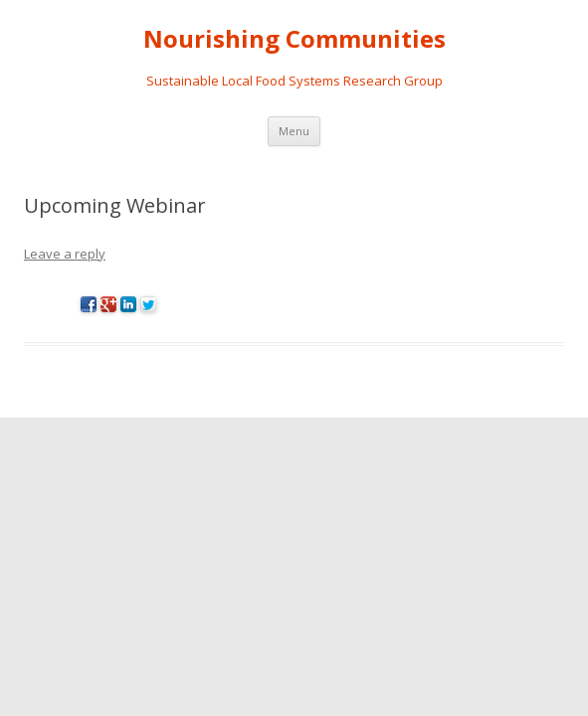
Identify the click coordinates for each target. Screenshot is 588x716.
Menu (294, 131)
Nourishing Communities (294, 39)
